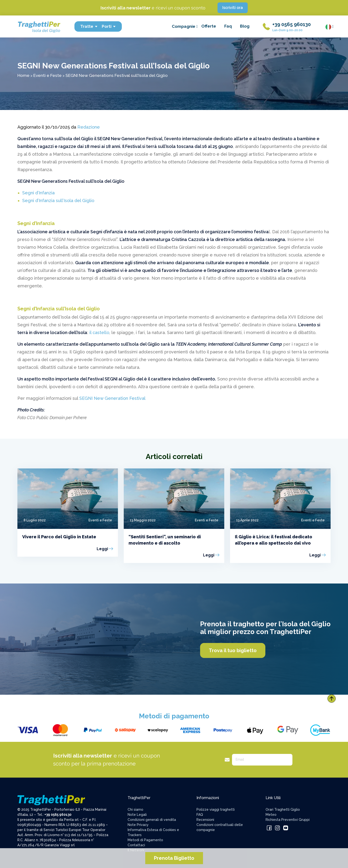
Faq (228, 26)
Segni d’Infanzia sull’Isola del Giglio (58, 201)
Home (23, 75)
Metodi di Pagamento (145, 840)
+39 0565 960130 (292, 24)
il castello (99, 332)
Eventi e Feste (47, 75)
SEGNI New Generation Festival (112, 398)
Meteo (271, 815)
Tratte (89, 26)
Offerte (209, 26)
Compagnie (185, 26)
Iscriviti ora (233, 8)
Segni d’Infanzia (38, 193)
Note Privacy (138, 825)
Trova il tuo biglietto (233, 650)
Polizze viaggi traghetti (216, 810)
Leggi (102, 549)
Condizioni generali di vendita (152, 820)
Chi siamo (135, 810)
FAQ (200, 815)
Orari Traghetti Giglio (283, 810)
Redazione (89, 127)
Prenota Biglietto (174, 858)
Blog (245, 26)
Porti (109, 26)
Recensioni (205, 820)
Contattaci (136, 845)
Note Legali (137, 815)
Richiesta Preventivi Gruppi (288, 820)
